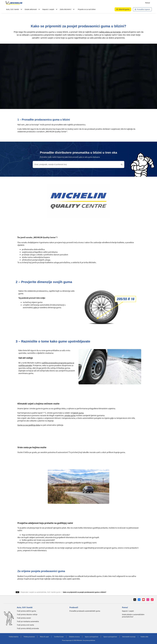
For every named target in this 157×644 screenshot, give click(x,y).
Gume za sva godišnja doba (29, 425)
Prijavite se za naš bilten (87, 9)
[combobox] (78, 164)
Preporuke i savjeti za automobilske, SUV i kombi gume (41, 592)
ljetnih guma (78, 413)
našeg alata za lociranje (110, 32)
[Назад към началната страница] (14, 3)
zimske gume (70, 416)
